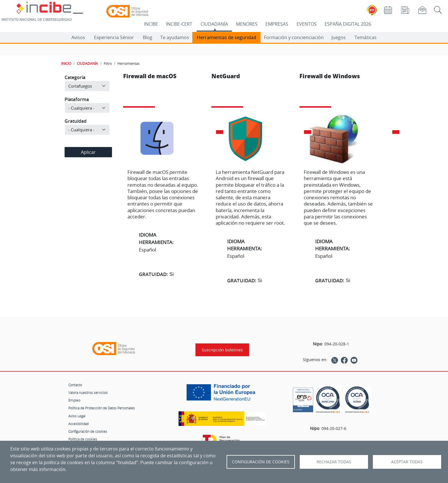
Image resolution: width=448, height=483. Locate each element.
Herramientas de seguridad (227, 37)
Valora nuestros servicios (88, 393)
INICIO (66, 63)
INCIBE (151, 24)
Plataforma (77, 99)
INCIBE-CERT (179, 24)
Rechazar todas (334, 462)
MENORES (247, 24)
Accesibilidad (78, 424)
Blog (148, 37)
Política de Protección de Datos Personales (102, 408)
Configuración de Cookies (261, 462)
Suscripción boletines (222, 350)
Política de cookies (83, 439)
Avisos (78, 37)
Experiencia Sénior (114, 37)
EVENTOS (307, 24)
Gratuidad (76, 121)
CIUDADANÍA (214, 24)
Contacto (75, 385)
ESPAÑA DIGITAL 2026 (348, 24)
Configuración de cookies (88, 431)
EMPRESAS (277, 24)
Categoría (75, 77)
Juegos (339, 37)
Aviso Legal (77, 416)
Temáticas (366, 37)
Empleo (74, 400)
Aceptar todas (407, 462)
